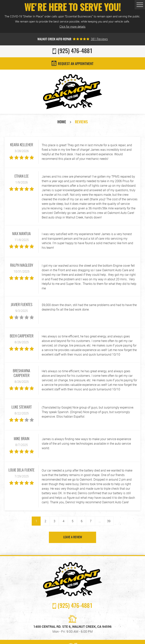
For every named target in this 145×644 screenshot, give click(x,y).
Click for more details (72, 26)
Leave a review (73, 537)
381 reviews (99, 39)
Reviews (81, 122)
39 (109, 521)
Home (62, 122)
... (100, 521)
